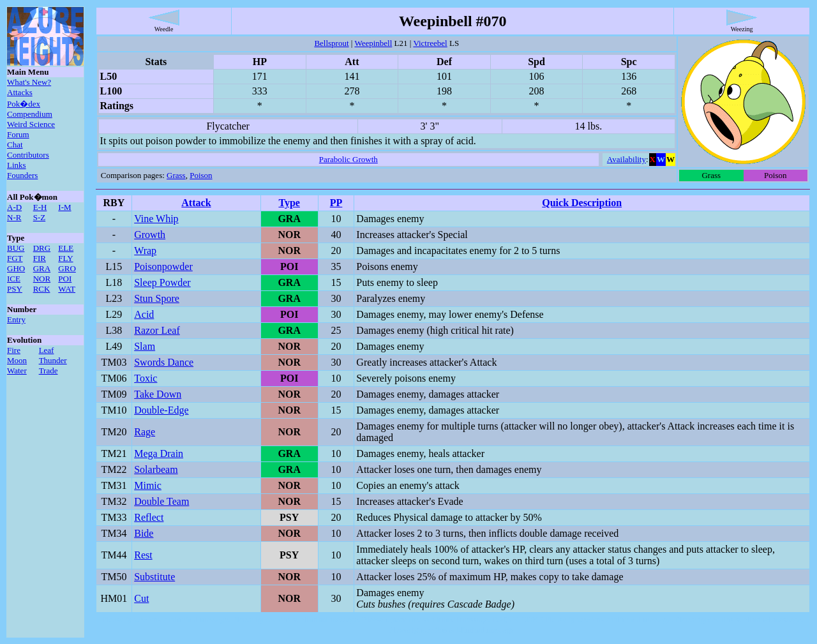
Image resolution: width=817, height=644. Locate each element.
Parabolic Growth (349, 159)
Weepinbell (373, 43)
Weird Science (31, 124)
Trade (49, 371)
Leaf (47, 350)
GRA (42, 268)
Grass (176, 175)
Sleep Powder (162, 282)
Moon (17, 360)
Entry (16, 319)
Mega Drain (159, 453)
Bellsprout (331, 43)
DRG (42, 248)
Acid (144, 314)
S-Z (40, 217)
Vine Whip (156, 219)
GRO (67, 268)
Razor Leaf (157, 330)
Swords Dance (164, 362)
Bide (144, 533)
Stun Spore (157, 298)
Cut (141, 598)
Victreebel (430, 43)
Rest (143, 555)
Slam (145, 346)
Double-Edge (161, 410)
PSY (15, 289)
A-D (14, 207)
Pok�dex (24, 104)
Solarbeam (156, 469)
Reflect (149, 517)
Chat (15, 145)
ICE (14, 279)
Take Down (158, 394)
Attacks (20, 92)
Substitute (154, 577)
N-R (14, 217)
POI (65, 279)
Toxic (146, 378)
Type (289, 203)
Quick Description (582, 203)
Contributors (28, 155)
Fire (14, 350)
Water (17, 371)
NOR (42, 279)
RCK (42, 289)
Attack (196, 203)
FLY (65, 258)
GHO (16, 268)
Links (17, 165)
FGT (15, 258)
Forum (18, 134)
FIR (40, 258)
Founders (22, 175)
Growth (150, 235)
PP (336, 203)
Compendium (30, 114)
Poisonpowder (163, 266)
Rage (145, 432)
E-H (40, 207)
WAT (67, 289)
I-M (64, 207)
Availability (626, 159)
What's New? (29, 82)
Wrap (145, 251)
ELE (66, 248)
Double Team (161, 501)
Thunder (53, 360)
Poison (201, 175)
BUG (16, 248)
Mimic (148, 485)
